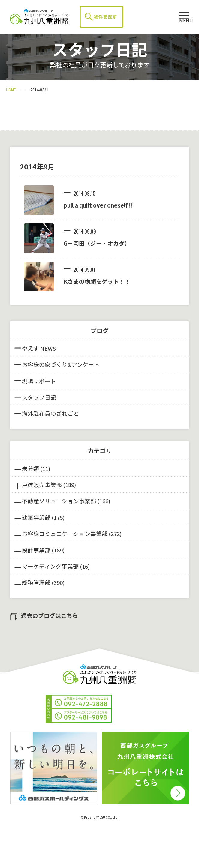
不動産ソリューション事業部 (59, 501)
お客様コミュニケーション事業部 (65, 533)
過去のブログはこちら (44, 615)
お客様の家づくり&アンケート (57, 364)
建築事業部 (36, 517)
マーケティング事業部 (50, 566)
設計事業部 (36, 550)
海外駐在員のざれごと (47, 413)
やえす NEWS (35, 348)
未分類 (30, 468)
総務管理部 (36, 582)
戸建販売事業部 (42, 485)
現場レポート (35, 381)
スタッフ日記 (35, 397)
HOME (11, 90)
